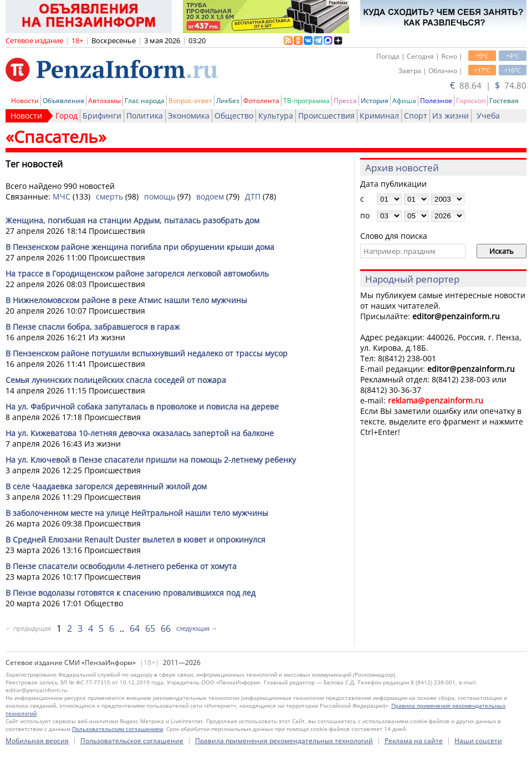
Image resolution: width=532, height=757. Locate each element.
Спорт (416, 116)
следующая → (197, 628)
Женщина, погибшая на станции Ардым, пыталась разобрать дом (132, 220)
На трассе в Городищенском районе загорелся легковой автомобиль (137, 273)
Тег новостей (34, 164)
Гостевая (504, 101)
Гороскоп (471, 101)
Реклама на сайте (414, 741)
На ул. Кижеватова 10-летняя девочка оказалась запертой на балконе (140, 433)
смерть (109, 196)
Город (66, 116)
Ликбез (228, 101)
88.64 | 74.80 (488, 85)
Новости (25, 101)
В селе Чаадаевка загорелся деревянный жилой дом (106, 486)
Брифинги (102, 116)
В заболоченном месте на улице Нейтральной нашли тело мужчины (137, 513)
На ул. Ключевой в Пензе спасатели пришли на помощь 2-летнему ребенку (151, 460)
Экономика (189, 116)
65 (150, 628)
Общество (234, 116)
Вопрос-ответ (190, 101)
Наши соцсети (478, 741)
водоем (210, 196)
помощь (160, 196)
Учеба (488, 116)
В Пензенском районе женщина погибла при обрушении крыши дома (140, 247)
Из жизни (451, 116)
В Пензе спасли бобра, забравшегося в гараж (93, 327)
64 (135, 628)
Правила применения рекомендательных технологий (284, 741)
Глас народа (145, 101)
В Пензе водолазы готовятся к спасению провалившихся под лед (131, 593)
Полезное (436, 101)
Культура (276, 116)
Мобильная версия (37, 741)
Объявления (63, 101)
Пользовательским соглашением (117, 729)
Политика (145, 116)
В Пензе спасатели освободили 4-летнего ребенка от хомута (121, 566)
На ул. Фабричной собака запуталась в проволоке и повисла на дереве (142, 406)
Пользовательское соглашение (132, 741)
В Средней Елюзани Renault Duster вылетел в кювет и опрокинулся (135, 539)
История (375, 101)
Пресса (345, 101)
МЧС (62, 196)
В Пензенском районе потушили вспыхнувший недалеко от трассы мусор (147, 353)
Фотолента (261, 101)
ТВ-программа (306, 101)
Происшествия (326, 116)
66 (166, 628)
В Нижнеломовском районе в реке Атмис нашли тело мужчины (126, 300)
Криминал (379, 116)
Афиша (404, 101)
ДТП (253, 196)
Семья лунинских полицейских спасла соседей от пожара (116, 380)
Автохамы (104, 101)
